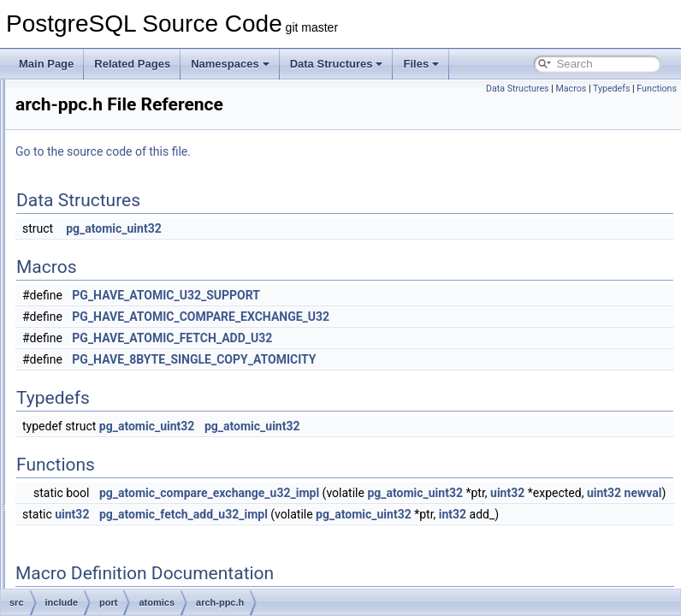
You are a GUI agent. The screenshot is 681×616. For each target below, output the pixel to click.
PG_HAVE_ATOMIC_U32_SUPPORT (380, 295)
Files (421, 64)
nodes (98, 192)
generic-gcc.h (142, 399)
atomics (115, 305)
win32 (111, 455)
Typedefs (612, 89)
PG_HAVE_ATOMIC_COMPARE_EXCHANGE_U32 (415, 317)
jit (88, 116)
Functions (657, 89)
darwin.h (117, 530)
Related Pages (132, 64)
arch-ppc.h (136, 342)
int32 (327, 552)
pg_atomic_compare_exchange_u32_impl (423, 493)
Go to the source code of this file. (317, 151)
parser (98, 229)
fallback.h (133, 380)
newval (589, 512)
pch (92, 267)
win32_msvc (126, 474)
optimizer (105, 210)
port (93, 286)
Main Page (46, 64)
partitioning (109, 248)
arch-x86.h (136, 361)
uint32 (453, 512)
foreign (100, 98)
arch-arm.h (136, 323)
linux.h (113, 568)
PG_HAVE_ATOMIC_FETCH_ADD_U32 (386, 338)
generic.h (132, 436)
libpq (95, 154)
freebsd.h (119, 549)
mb (91, 173)
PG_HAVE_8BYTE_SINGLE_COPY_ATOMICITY (408, 359)
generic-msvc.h (146, 418)
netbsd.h (117, 587)
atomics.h (119, 493)
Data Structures (337, 64)
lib (89, 135)
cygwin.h (118, 512)
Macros (571, 89)
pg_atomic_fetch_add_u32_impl (397, 533)
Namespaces (230, 64)
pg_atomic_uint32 (328, 228)
